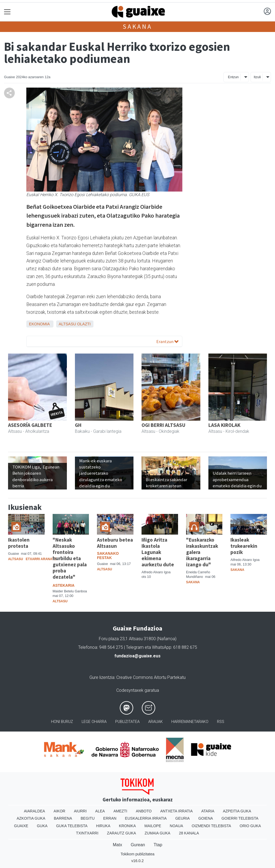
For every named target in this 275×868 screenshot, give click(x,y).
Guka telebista (72, 826)
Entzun (233, 77)
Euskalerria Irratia (146, 818)
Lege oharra (94, 722)
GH (78, 425)
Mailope (153, 826)
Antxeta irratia (177, 811)
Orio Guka (250, 826)
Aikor (60, 811)
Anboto (144, 811)
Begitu (88, 818)
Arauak (155, 722)
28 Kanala (189, 833)
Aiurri (80, 811)
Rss (221, 722)
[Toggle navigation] (7, 12)
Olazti (84, 324)
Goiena (205, 818)
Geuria (183, 818)
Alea (100, 811)
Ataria (208, 811)
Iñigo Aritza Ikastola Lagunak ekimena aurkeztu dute (158, 552)
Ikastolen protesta (19, 543)
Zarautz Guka (121, 833)
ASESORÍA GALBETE (30, 425)
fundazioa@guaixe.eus (137, 656)
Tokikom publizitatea (137, 854)
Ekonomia (39, 324)
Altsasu (68, 324)
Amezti (120, 811)
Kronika (127, 826)
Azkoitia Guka (31, 818)
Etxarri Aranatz (41, 559)
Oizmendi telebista (211, 826)
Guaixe (21, 826)
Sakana (137, 26)
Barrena (63, 818)
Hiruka (103, 826)
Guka (42, 826)
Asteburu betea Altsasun (115, 543)
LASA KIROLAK (224, 425)
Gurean (138, 845)
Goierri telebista (240, 818)
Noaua (176, 826)
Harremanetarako (190, 722)
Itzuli (257, 77)
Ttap (158, 845)
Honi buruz (62, 722)
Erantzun (167, 341)
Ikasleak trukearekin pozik (244, 546)
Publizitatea (127, 722)
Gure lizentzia (102, 677)
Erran (110, 818)
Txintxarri (87, 833)
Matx (117, 845)
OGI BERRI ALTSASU (163, 425)
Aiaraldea (35, 811)
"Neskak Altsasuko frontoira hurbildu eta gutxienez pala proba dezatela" (70, 558)
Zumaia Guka (157, 833)
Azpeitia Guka (237, 811)
